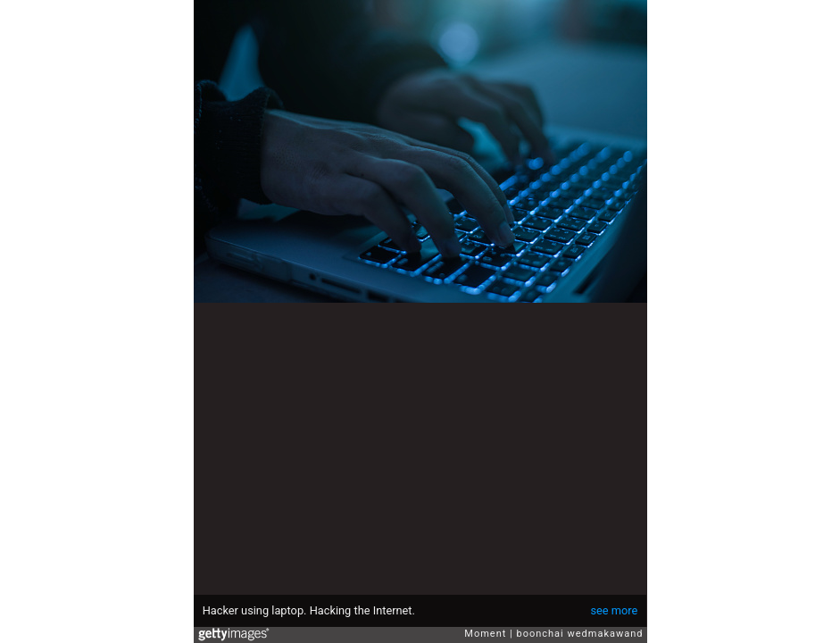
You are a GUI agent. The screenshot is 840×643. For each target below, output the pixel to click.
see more (614, 610)
